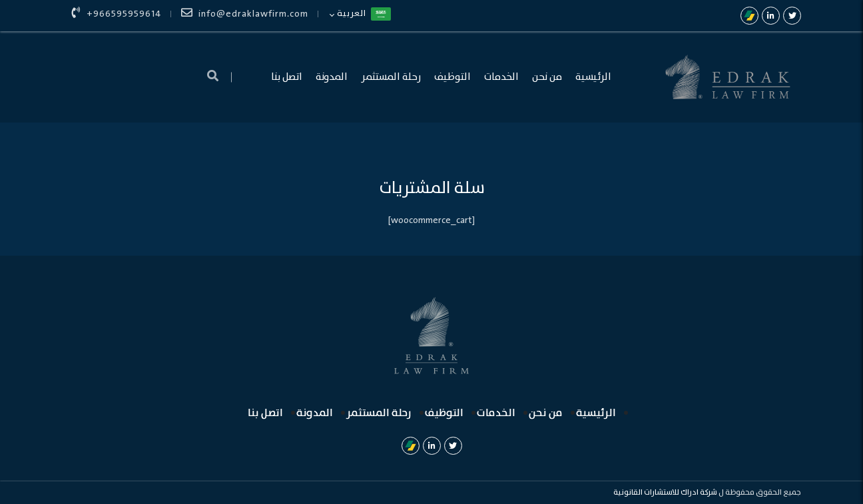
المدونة (332, 77)
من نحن (547, 77)
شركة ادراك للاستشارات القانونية (665, 492)
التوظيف (452, 77)
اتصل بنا (287, 77)
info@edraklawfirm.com (245, 14)
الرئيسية (593, 77)
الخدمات (501, 77)
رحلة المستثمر (391, 77)
